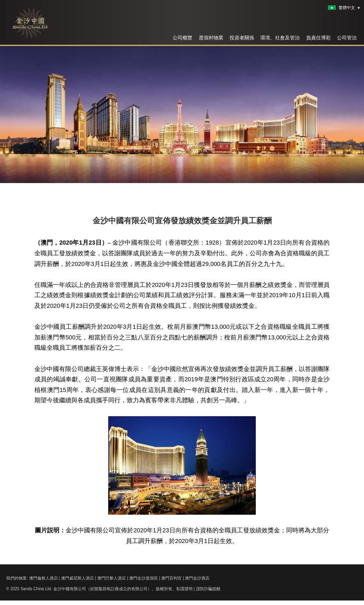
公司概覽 (182, 38)
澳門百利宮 (171, 578)
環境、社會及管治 (280, 38)
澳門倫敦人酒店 (43, 578)
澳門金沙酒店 (197, 578)
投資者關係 (242, 38)
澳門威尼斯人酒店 (77, 578)
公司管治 (347, 38)
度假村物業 (211, 38)
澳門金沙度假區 (143, 578)
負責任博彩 (318, 38)
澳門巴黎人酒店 (111, 578)
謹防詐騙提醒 (208, 589)
